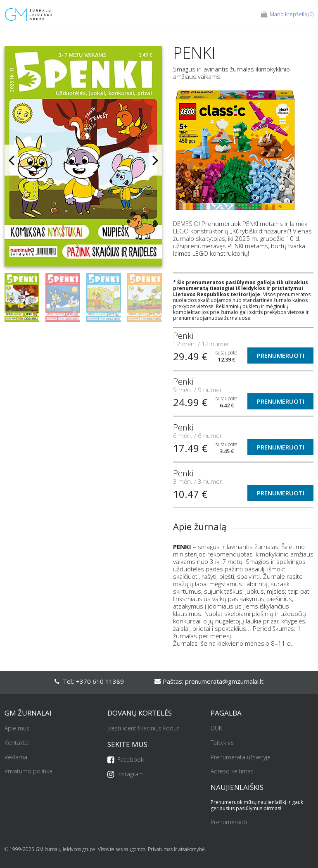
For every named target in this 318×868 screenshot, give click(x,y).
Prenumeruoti (281, 355)
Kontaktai (17, 743)
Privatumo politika (28, 772)
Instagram (126, 774)
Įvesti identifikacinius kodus (144, 729)
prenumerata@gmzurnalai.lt (224, 681)
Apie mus (17, 729)
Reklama (16, 757)
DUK (216, 729)
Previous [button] (11, 160)
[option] (83, 160)
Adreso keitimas (232, 772)
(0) (287, 14)
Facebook (126, 760)
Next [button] (155, 160)
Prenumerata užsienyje (241, 757)
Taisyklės (222, 743)
